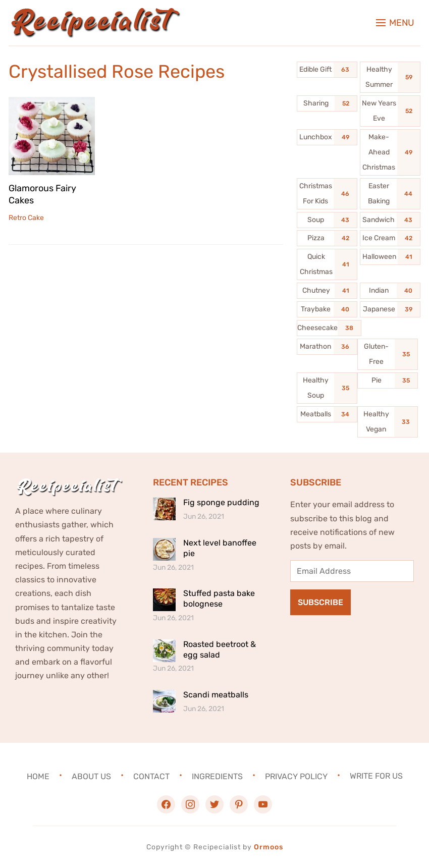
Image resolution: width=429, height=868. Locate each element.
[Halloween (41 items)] (390, 257)
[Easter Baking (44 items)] (390, 194)
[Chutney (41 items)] (327, 291)
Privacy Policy (296, 776)
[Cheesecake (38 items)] (329, 328)
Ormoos (269, 847)
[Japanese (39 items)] (390, 309)
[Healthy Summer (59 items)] (390, 77)
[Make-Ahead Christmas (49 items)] (390, 152)
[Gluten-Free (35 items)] (388, 354)
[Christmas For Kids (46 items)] (327, 194)
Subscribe (320, 602)
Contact (151, 776)
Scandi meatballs (216, 695)
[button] (395, 23)
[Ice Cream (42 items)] (390, 238)
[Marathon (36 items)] (327, 347)
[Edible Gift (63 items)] (327, 70)
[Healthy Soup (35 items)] (327, 388)
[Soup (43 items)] (327, 220)
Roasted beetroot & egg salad (220, 649)
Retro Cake (26, 218)
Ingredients (217, 776)
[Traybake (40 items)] (327, 309)
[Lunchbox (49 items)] (327, 137)
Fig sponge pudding (221, 502)
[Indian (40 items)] (390, 291)
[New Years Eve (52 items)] (390, 111)
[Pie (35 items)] (388, 381)
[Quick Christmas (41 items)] (327, 264)
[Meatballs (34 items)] (327, 414)
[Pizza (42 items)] (327, 238)
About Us (91, 776)
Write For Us (376, 776)
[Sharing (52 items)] (327, 103)
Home (38, 776)
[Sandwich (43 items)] (390, 220)
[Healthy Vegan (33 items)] (388, 422)
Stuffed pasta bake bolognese (219, 599)
